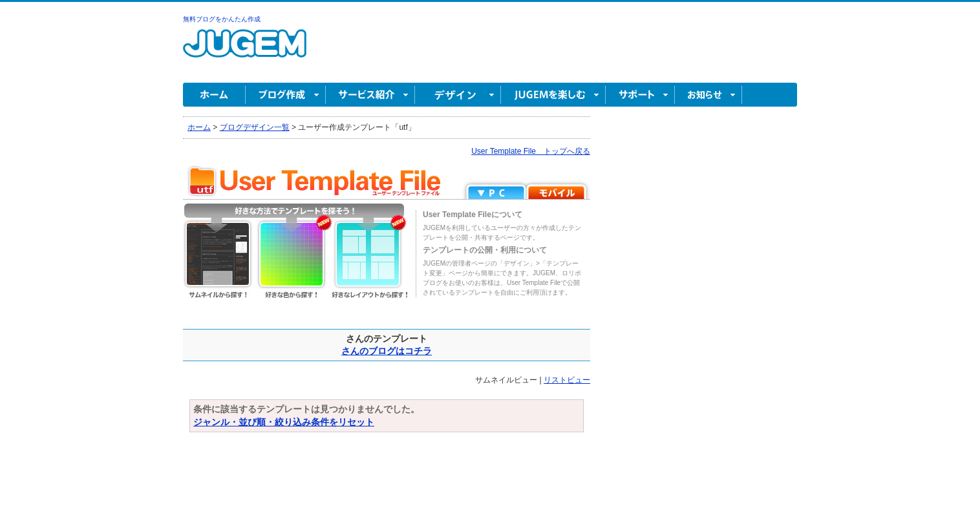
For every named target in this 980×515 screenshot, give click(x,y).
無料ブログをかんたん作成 (222, 19)
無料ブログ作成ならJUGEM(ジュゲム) (245, 51)
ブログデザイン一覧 (255, 127)
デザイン (458, 95)
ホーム (214, 95)
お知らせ (708, 95)
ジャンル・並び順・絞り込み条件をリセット (284, 422)
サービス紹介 (370, 95)
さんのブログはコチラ (387, 351)
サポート (640, 95)
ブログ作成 (286, 95)
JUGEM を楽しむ (553, 95)
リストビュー (567, 380)
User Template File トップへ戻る (531, 151)
